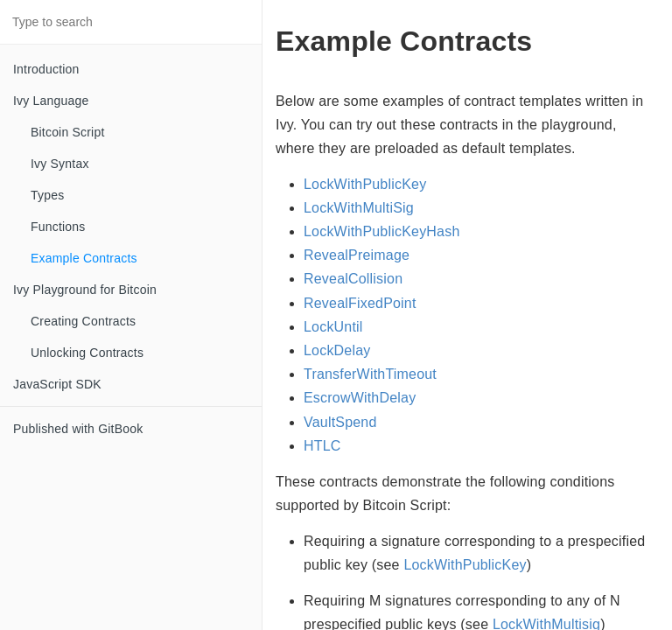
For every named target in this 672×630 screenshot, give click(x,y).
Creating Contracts (83, 321)
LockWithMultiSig (359, 208)
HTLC (322, 446)
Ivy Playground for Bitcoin (85, 290)
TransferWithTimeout (370, 374)
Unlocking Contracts (87, 353)
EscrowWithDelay (360, 398)
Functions (58, 227)
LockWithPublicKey (365, 184)
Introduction (46, 69)
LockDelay (337, 350)
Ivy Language (51, 101)
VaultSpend (340, 422)
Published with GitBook (78, 429)
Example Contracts (84, 258)
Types (47, 195)
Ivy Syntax (60, 164)
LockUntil (333, 327)
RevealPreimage (357, 255)
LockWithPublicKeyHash (382, 231)
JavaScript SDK (57, 384)
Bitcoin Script (68, 132)
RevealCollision (353, 279)
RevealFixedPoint (360, 303)
